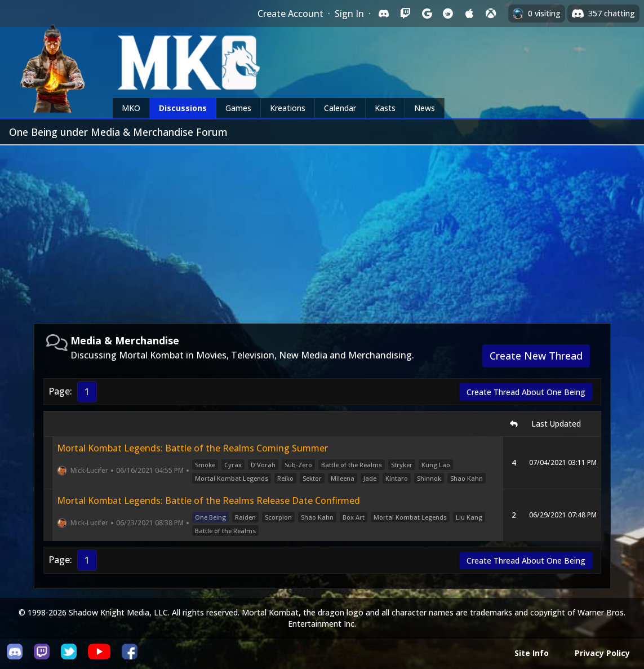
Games (238, 108)
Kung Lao (436, 465)
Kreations (288, 108)
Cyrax (233, 465)
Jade (370, 478)
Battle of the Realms (352, 465)
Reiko (285, 478)
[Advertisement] (322, 230)
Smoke (205, 465)
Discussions (183, 108)
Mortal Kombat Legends (232, 478)
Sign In (349, 14)
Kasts (385, 108)
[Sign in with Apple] (469, 14)
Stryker (402, 465)
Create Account (290, 14)
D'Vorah (263, 465)
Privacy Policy (602, 653)
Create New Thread (536, 356)
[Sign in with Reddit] (448, 14)
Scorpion (278, 517)
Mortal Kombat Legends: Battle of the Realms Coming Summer (192, 448)
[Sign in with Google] (427, 14)
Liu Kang (469, 517)
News (425, 108)
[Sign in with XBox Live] (491, 14)
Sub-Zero (298, 465)
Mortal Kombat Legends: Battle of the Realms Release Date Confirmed (208, 500)
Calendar (340, 108)
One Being (210, 517)
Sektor (312, 478)
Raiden (245, 517)
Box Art (354, 517)
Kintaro (397, 478)
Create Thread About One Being (526, 392)
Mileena (343, 478)
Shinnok (429, 478)
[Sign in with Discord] (384, 14)
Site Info (532, 653)
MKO (131, 108)
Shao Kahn (467, 478)
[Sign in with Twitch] (405, 14)
